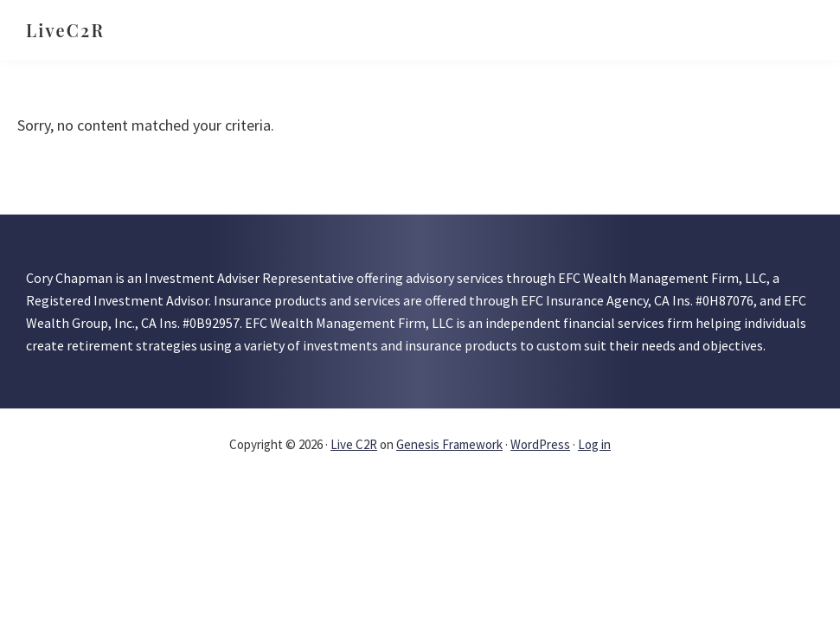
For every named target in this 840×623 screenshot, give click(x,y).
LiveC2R (65, 30)
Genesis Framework (449, 444)
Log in (594, 444)
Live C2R (354, 444)
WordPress (540, 444)
